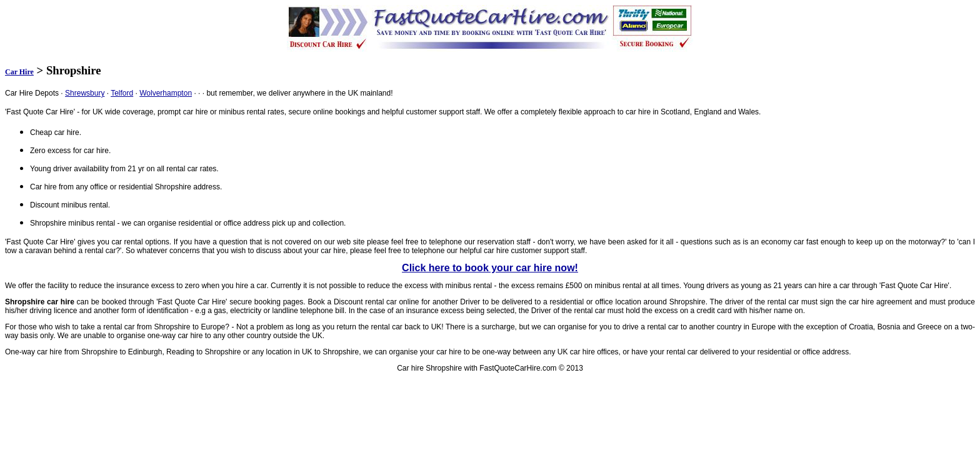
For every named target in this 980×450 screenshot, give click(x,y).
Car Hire (19, 72)
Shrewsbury (85, 93)
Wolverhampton (166, 93)
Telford (122, 93)
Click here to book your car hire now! (490, 268)
